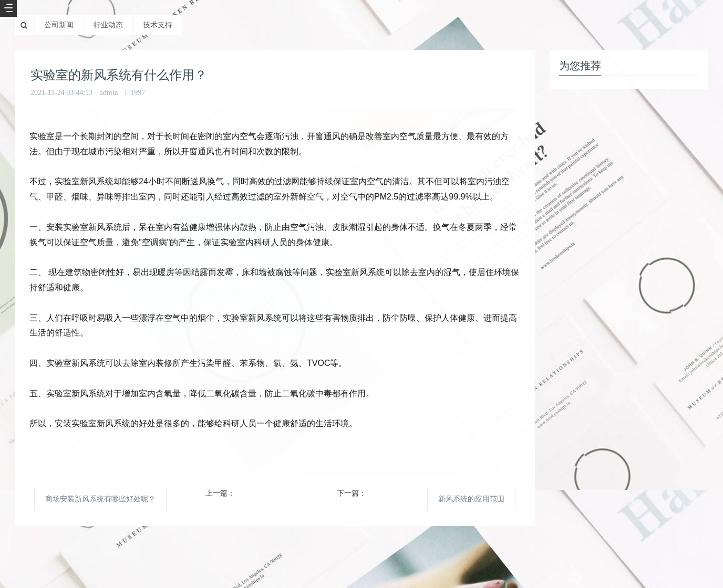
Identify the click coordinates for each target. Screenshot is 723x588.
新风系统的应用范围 (471, 499)
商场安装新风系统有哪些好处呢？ (100, 499)
